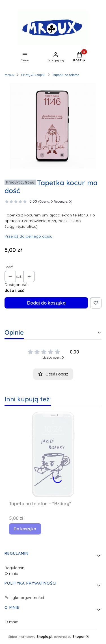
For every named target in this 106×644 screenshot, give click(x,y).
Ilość (9, 267)
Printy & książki (33, 75)
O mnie (11, 573)
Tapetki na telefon (66, 75)
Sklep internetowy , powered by (46, 637)
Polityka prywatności (24, 598)
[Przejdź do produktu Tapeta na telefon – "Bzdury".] (53, 454)
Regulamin (14, 568)
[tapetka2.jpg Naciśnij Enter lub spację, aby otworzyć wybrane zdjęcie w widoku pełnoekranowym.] (53, 126)
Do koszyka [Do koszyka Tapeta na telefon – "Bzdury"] (25, 529)
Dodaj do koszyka (46, 303)
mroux (9, 75)
